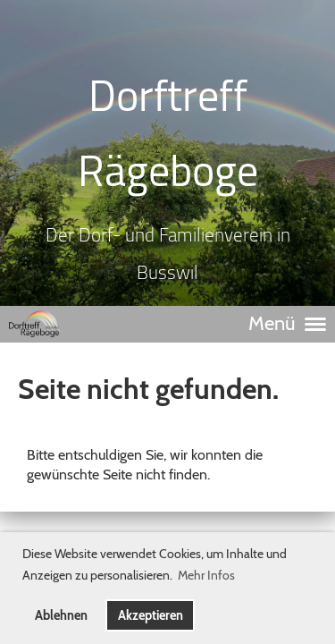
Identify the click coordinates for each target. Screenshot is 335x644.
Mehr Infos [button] (206, 575)
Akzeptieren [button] (151, 615)
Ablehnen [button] (61, 615)
